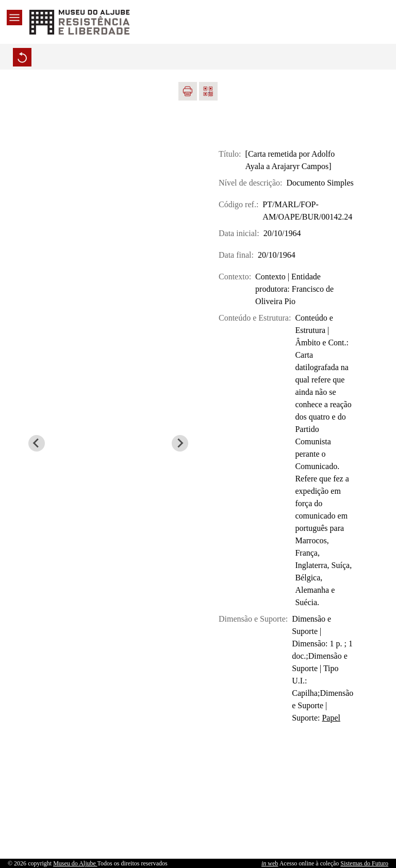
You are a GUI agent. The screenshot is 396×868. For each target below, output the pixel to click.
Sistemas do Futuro (364, 863)
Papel (331, 718)
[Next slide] (180, 443)
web (270, 863)
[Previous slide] (37, 443)
